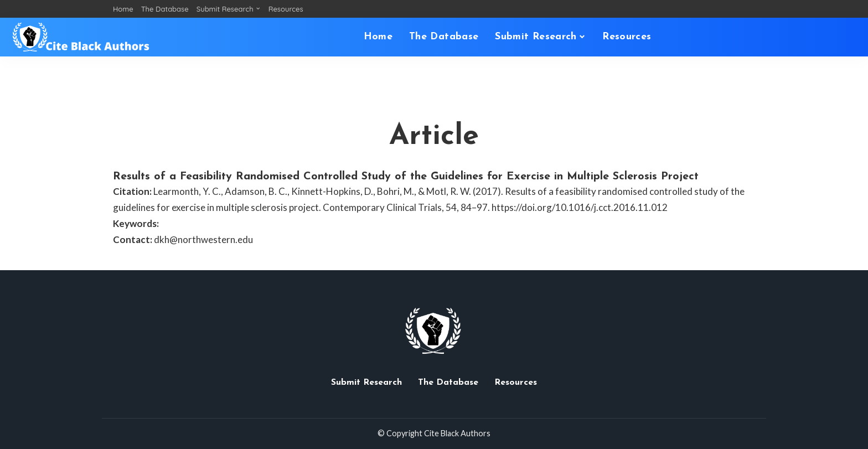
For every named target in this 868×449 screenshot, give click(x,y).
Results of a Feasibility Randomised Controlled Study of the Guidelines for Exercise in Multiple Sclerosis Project (406, 177)
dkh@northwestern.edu (203, 239)
